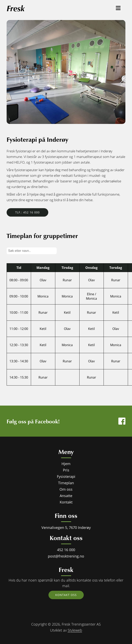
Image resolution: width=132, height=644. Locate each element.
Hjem (66, 464)
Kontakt (66, 502)
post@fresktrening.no (66, 556)
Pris (66, 470)
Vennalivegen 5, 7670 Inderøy (66, 527)
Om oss (66, 489)
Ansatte (66, 496)
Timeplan (66, 483)
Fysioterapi (66, 476)
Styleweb (75, 630)
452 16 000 (66, 550)
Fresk (16, 8)
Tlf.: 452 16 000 (27, 212)
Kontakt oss (66, 595)
